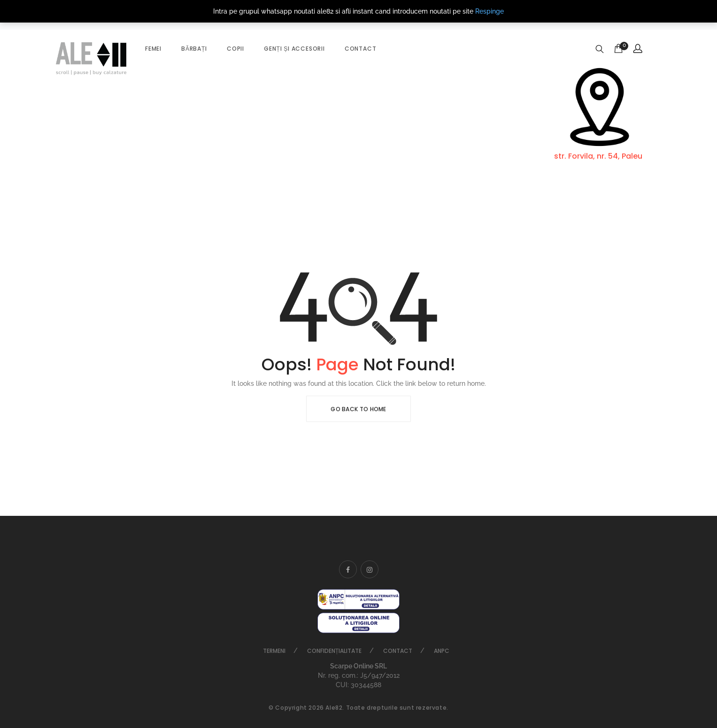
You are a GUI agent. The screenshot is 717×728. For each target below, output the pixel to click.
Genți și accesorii (294, 49)
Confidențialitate (334, 651)
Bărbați (194, 49)
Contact (361, 49)
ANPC (442, 651)
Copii (235, 49)
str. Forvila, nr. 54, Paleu (598, 156)
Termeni (274, 651)
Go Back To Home (358, 409)
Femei (153, 49)
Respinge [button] (490, 11)
